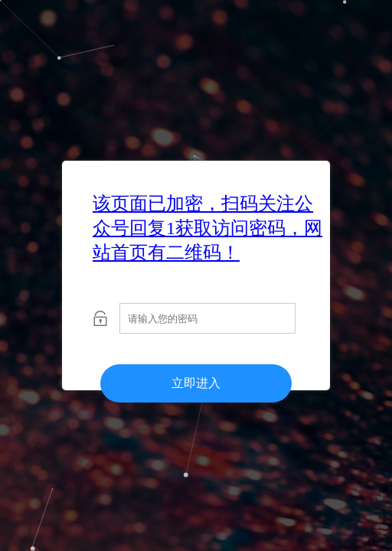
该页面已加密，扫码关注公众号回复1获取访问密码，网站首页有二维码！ (207, 228)
